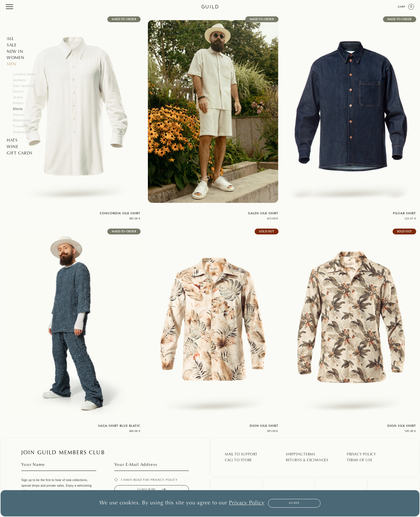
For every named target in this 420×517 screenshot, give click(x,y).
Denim (18, 91)
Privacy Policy (361, 455)
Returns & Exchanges (307, 460)
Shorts (18, 115)
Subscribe (152, 490)
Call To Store (238, 460)
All (10, 39)
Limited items (24, 74)
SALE (12, 46)
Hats (12, 141)
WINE (13, 147)
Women (16, 58)
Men (12, 65)
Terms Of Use (359, 460)
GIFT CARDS (20, 154)
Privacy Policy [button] (247, 503)
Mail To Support (241, 455)
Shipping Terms (300, 455)
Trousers (20, 126)
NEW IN (15, 52)
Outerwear (22, 132)
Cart (406, 7)
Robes (18, 103)
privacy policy (164, 480)
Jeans (18, 97)
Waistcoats (22, 120)
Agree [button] (294, 503)
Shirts (18, 109)
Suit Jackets (23, 86)
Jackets (19, 80)
